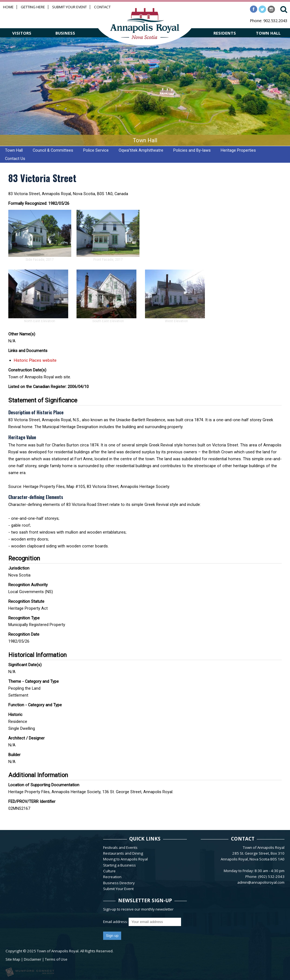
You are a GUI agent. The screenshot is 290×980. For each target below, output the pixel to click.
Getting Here (33, 7)
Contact (102, 7)
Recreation (112, 877)
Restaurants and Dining (123, 853)
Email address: (116, 922)
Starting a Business (119, 865)
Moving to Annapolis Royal (125, 859)
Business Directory (119, 883)
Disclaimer (33, 959)
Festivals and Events (120, 847)
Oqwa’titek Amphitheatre (141, 150)
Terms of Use (56, 959)
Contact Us (15, 159)
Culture (109, 871)
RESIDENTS (225, 33)
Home (8, 7)
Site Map (13, 959)
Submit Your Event (69, 7)
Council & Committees (53, 150)
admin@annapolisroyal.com (261, 882)
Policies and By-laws (192, 150)
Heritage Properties (238, 150)
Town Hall (14, 150)
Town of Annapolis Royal (58, 951)
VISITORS (22, 33)
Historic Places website (35, 360)
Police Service (96, 150)
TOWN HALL (268, 33)
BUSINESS (65, 33)
